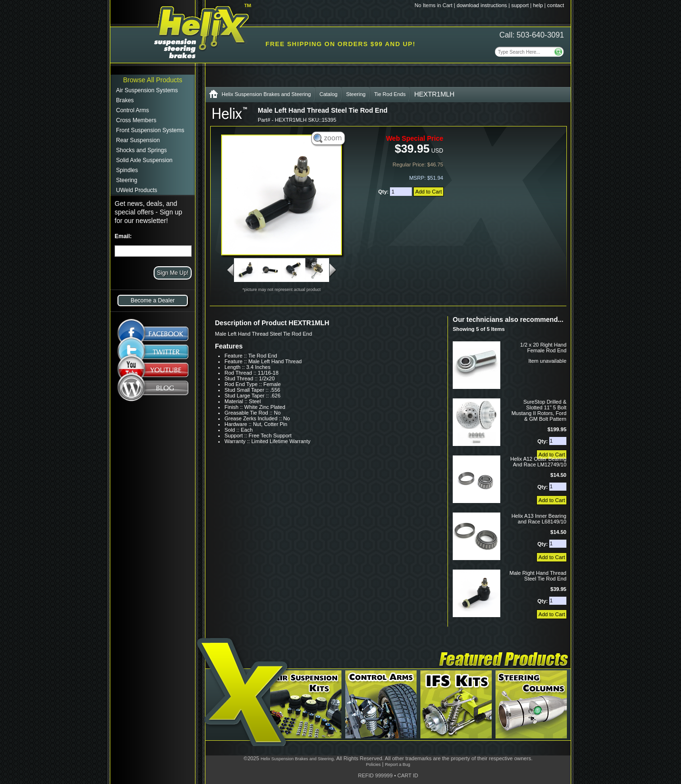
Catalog (329, 94)
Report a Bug (397, 765)
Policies (373, 765)
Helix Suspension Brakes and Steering (266, 94)
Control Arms (132, 110)
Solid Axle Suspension (144, 160)
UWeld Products (136, 190)
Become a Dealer (153, 300)
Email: (123, 236)
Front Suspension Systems (150, 130)
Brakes (125, 100)
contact (556, 5)
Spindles (127, 170)
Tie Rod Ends (390, 94)
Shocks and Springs (141, 150)
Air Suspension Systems (147, 90)
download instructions (482, 5)
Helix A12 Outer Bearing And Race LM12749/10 (538, 462)
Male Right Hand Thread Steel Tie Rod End (538, 576)
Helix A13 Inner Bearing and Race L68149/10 (539, 519)
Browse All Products (153, 80)
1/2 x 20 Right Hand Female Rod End (543, 348)
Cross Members (136, 120)
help (538, 5)
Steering (127, 180)
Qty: (384, 192)
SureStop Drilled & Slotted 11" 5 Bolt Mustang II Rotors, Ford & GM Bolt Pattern (539, 410)
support (520, 5)
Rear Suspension (138, 140)
